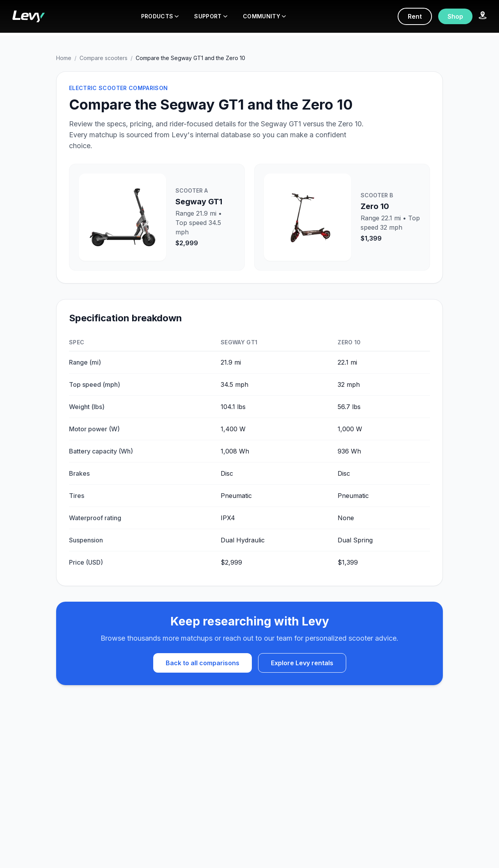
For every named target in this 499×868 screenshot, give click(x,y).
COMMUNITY (264, 16)
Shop (455, 16)
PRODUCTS (160, 16)
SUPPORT (211, 16)
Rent (415, 16)
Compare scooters (104, 58)
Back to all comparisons (203, 663)
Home (64, 58)
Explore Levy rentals (302, 663)
